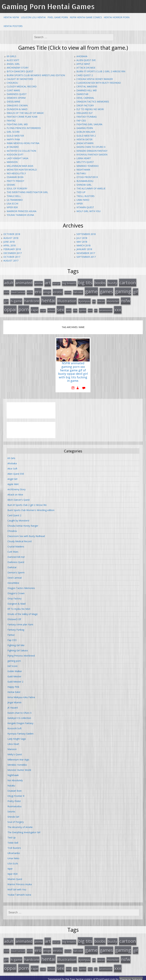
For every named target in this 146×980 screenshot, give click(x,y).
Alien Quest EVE (86, 60)
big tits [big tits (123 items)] (85, 282)
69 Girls (11, 56)
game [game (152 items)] (91, 291)
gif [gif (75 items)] (136, 291)
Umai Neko (83, 200)
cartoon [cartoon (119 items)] (128, 282)
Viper (80, 204)
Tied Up (81, 192)
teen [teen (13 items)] (90, 309)
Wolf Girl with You (89, 211)
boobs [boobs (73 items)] (100, 282)
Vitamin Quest (85, 207)
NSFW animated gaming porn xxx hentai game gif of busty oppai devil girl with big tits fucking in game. (73, 371)
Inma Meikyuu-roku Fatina (23, 143)
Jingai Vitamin (85, 143)
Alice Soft (13, 60)
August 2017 (11, 261)
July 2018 (82, 238)
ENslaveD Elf (85, 113)
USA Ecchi (12, 204)
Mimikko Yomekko (88, 166)
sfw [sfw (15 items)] (75, 309)
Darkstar (82, 94)
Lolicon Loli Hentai (33, 17)
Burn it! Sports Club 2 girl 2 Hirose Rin (101, 71)
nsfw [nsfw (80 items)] (126, 300)
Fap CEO (81, 121)
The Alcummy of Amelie (91, 188)
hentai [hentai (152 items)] (48, 299)
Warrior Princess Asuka (22, 211)
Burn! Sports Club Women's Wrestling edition (36, 75)
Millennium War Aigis (20, 166)
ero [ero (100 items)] (38, 291)
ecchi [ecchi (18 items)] (30, 292)
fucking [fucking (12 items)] (68, 292)
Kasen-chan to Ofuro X (91, 147)
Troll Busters (86, 196)
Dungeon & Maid (17, 109)
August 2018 (11, 238)
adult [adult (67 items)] (9, 283)
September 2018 (86, 234)
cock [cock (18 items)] (6, 292)
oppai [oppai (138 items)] (10, 308)
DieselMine (13, 102)
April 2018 (10, 245)
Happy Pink (13, 139)
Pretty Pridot (16, 181)
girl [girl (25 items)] (6, 300)
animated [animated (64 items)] (24, 283)
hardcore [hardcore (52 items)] (32, 300)
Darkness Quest (17, 94)
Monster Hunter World (22, 170)
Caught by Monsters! (20, 79)
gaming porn (85, 128)
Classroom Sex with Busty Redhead (99, 83)
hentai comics (84, 977)
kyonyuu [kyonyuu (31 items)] (84, 300)
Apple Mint (83, 64)
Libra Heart (84, 158)
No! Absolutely (16, 173)
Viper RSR (12, 207)
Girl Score (13, 132)
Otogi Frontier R (87, 177)
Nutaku (81, 173)
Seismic (11, 185)
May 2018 (82, 242)
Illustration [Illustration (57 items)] (67, 300)
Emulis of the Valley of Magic (25, 113)
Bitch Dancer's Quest (20, 71)
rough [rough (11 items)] (43, 309)
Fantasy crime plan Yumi (22, 117)
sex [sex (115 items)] (60, 308)
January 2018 (84, 249)
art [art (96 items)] (48, 282)
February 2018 (12, 249)
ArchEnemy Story (18, 68)
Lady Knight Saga (17, 158)
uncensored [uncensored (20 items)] (106, 309)
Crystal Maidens (87, 86)
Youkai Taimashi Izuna (20, 215)
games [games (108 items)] (106, 291)
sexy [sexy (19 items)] (69, 309)
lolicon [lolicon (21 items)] (101, 300)
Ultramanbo (15, 200)
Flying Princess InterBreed (24, 128)
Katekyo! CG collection (21, 151)
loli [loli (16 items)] (94, 300)
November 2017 (86, 253)
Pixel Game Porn (58, 17)
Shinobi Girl (84, 185)
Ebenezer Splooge (131, 977)
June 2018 (9, 242)
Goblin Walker (86, 132)
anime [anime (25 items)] (39, 283)
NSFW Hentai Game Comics (86, 17)
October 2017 (12, 257)
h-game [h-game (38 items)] (16, 300)
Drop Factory (85, 105)
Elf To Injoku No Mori (90, 109)
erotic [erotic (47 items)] (58, 291)
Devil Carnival (85, 98)
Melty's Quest (85, 162)
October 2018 (12, 234)
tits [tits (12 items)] (96, 309)
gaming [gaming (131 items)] (123, 291)
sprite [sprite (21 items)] (83, 309)
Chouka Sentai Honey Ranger (95, 79)
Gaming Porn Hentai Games (48, 6)
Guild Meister (15, 136)
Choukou (12, 83)
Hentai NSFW (11, 17)
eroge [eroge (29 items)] (47, 291)
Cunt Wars (13, 90)
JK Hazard (13, 147)
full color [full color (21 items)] (78, 291)
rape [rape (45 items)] (35, 309)
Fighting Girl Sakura (89, 124)
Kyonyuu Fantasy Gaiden (92, 155)
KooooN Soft (15, 155)
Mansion (12, 162)
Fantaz (11, 121)
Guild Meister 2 (86, 136)
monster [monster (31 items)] (113, 300)
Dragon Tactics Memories (93, 102)
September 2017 (86, 257)
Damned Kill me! (87, 90)
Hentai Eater (84, 139)
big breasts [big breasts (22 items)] (69, 283)
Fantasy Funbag (87, 117)
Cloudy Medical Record (22, 86)
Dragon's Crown (17, 105)
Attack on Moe (86, 68)
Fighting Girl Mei (17, 124)
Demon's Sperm (16, 98)
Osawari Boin (15, 177)
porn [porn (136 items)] (24, 308)
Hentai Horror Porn (117, 17)
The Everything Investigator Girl (27, 192)
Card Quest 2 (85, 75)
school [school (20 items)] (51, 309)
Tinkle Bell (14, 196)
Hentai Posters (13, 26)
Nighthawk (83, 170)
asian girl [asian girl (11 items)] (56, 283)
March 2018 (83, 245)
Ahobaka (82, 56)
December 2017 (13, 253)
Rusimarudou (85, 181)
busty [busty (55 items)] (112, 283)
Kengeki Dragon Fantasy (92, 151)
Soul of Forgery (17, 188)
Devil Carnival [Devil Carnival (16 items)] (18, 292)
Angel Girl (13, 64)
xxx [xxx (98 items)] (118, 308)
